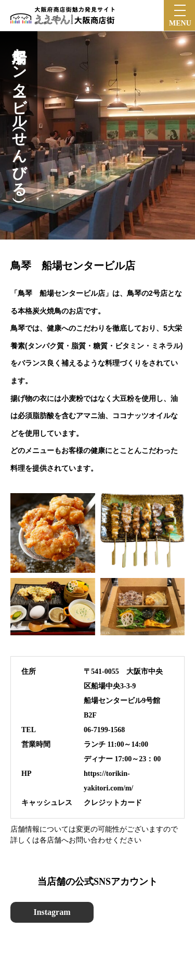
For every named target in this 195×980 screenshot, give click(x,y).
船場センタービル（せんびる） (19, 114)
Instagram (52, 912)
